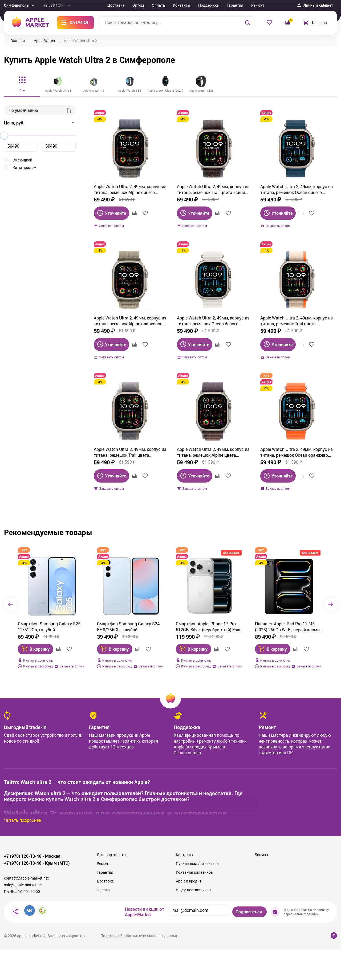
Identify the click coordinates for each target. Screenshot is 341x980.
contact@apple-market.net (26, 878)
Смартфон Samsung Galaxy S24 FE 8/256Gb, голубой (49, 627)
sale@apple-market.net (23, 885)
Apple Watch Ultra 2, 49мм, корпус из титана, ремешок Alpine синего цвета (130, 189)
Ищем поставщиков (193, 890)
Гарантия (235, 5)
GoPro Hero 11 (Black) (276, 624)
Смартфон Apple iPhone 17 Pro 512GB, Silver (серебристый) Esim (130, 627)
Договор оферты (111, 855)
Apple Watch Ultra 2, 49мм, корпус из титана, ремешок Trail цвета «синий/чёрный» (213, 189)
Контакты (182, 5)
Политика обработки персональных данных (139, 936)
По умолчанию (23, 110)
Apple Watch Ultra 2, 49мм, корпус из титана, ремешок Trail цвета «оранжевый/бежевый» (297, 321)
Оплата (158, 5)
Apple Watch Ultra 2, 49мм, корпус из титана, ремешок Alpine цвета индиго (213, 452)
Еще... (277, 5)
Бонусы (261, 855)
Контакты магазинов (194, 872)
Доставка (116, 5)
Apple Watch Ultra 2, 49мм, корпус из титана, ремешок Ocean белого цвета (213, 321)
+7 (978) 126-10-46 (23, 856)
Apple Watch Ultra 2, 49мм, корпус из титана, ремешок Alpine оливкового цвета (130, 321)
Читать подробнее (22, 820)
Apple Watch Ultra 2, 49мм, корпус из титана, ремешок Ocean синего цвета (297, 189)
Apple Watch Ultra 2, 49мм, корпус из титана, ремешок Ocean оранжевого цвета (297, 452)
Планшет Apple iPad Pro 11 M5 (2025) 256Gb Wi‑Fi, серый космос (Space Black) (210, 627)
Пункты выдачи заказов (197, 864)
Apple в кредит (189, 881)
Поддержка (208, 5)
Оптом (138, 5)
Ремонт (258, 5)
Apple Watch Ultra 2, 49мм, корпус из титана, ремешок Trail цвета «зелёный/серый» (130, 452)
